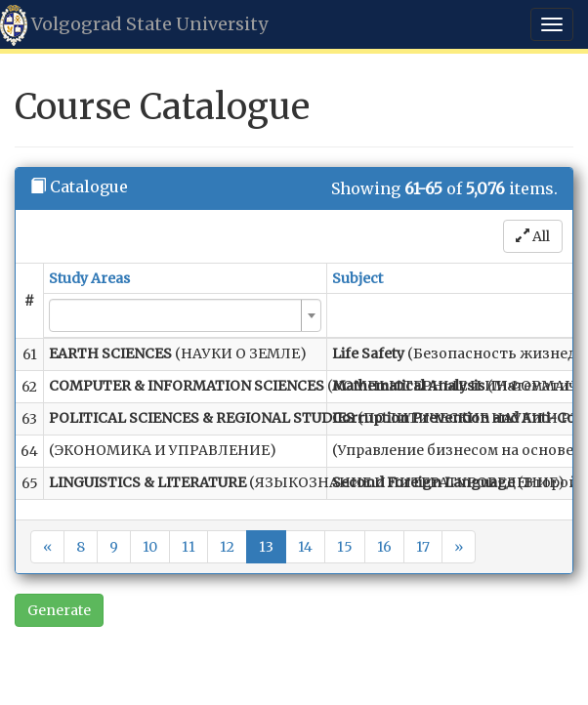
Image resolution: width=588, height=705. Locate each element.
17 (423, 547)
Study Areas (89, 278)
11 (189, 547)
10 (150, 547)
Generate (59, 610)
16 (384, 547)
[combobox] (185, 315)
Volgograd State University (134, 25)
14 (305, 547)
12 (227, 547)
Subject (357, 278)
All (533, 236)
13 (266, 547)
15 (345, 547)
